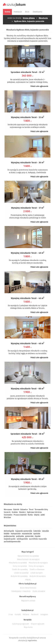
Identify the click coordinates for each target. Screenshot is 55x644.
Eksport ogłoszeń (38, 624)
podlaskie (20, 536)
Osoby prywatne (39, 591)
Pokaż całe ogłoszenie (39, 86)
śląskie (38, 536)
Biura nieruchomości (28, 588)
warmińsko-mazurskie (38, 539)
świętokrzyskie (10, 539)
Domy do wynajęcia (36, 566)
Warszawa (8, 510)
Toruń (31, 510)
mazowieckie (27, 534)
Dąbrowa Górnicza (34, 512)
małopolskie (16, 534)
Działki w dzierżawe (37, 569)
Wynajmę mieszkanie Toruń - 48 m (27, 253)
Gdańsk (16, 510)
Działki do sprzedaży (20, 569)
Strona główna (29, 18)
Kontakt (18, 614)
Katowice (24, 510)
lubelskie (37, 531)
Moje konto (28, 627)
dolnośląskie (9, 531)
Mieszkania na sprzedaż (18, 563)
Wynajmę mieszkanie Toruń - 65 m (28, 479)
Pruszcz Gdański (20, 515)
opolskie (37, 534)
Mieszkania (43, 18)
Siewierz (22, 512)
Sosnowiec (8, 515)
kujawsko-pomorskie (24, 531)
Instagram (44, 614)
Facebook (35, 614)
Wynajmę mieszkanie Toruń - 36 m (28, 163)
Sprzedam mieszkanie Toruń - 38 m (27, 434)
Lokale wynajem (36, 573)
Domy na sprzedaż (20, 566)
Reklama (26, 614)
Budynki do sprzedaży (19, 576)
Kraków (15, 512)
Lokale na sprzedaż (21, 573)
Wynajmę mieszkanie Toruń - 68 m (27, 389)
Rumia (30, 515)
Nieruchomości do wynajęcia (28, 559)
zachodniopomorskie (12, 542)
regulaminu (32, 640)
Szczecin (7, 512)
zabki (43, 515)
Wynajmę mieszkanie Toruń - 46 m (27, 298)
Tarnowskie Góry (41, 510)
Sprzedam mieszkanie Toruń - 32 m (28, 72)
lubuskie (45, 531)
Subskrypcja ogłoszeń (21, 624)
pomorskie (29, 536)
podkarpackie (9, 536)
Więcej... (28, 580)
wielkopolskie (22, 539)
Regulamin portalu (28, 601)
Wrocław (7, 517)
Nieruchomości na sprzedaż (28, 556)
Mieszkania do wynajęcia (38, 563)
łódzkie (7, 534)
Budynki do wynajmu (38, 576)
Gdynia (37, 515)
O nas (11, 614)
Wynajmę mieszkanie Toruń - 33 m (27, 117)
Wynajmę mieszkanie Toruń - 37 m (28, 208)
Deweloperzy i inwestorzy (21, 591)
